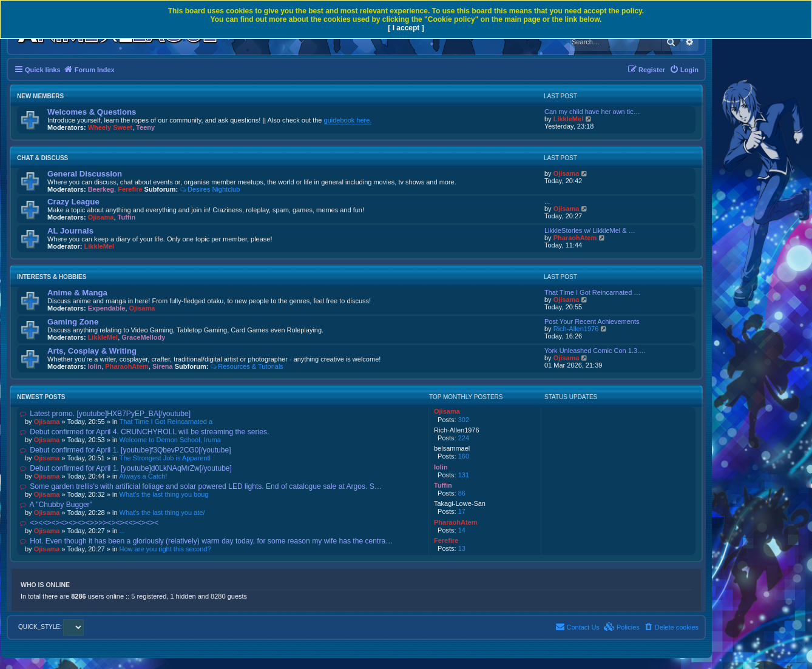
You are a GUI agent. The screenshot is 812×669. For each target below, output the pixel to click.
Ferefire (130, 189)
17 (462, 511)
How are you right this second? (165, 549)
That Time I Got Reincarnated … (592, 292)
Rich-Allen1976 (576, 329)
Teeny (145, 127)
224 (464, 438)
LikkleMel (569, 119)
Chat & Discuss (42, 158)
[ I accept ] (406, 28)
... (547, 201)
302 (464, 420)
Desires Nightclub (210, 189)
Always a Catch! (144, 476)
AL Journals (70, 231)
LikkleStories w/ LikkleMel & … (590, 230)
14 (462, 530)
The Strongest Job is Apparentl (165, 458)
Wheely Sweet (110, 127)
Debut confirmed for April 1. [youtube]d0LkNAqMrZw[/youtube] (126, 468)
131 (464, 475)
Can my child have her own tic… (592, 112)
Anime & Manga (77, 293)
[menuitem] (684, 70)
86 (462, 493)
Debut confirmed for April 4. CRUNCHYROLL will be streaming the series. (144, 432)
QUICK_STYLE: (51, 627)
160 (464, 456)
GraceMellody (143, 337)
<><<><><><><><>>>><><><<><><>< (89, 523)
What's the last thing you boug (164, 494)
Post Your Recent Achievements (592, 321)
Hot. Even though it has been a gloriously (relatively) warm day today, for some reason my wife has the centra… (206, 541)
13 (462, 548)
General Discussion (85, 174)
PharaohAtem (575, 238)
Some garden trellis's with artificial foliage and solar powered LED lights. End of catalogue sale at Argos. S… (201, 486)
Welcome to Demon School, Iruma (170, 440)
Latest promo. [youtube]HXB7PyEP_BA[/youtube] (105, 414)
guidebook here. (348, 120)
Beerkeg (101, 189)
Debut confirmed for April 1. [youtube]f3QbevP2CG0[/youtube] (126, 450)
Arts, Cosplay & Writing (92, 351)
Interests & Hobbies (52, 277)
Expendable (107, 308)
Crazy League (73, 202)
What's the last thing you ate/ (162, 513)
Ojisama (567, 173)
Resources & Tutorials (246, 366)
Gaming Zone (73, 322)
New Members (40, 96)
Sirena (163, 366)
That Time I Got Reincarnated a (166, 422)
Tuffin (127, 217)
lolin (95, 366)
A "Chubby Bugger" (56, 505)
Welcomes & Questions (92, 112)
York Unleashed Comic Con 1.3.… (595, 351)
